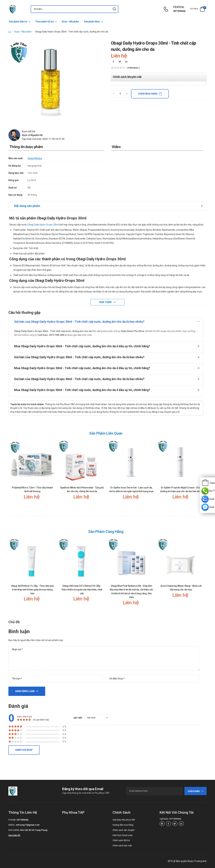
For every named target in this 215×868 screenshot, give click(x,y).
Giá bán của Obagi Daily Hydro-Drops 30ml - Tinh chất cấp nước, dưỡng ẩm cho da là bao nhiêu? (79, 322)
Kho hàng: (14, 830)
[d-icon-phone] (167, 9)
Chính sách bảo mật (122, 846)
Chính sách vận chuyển (123, 830)
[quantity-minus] (113, 94)
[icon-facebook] (113, 62)
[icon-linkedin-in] (126, 62)
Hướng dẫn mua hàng (123, 825)
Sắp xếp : (78, 718)
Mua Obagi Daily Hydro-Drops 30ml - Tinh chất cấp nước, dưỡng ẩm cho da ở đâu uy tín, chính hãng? (82, 346)
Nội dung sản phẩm (27, 206)
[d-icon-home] (10, 32)
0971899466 (179, 11)
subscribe (196, 791)
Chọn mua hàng (148, 94)
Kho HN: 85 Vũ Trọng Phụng (34, 830)
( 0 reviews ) (133, 68)
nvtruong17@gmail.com (28, 825)
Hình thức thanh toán (123, 835)
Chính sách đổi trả (121, 840)
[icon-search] (114, 9)
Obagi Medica (35, 158)
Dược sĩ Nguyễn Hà (32, 135)
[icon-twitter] (120, 62)
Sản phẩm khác (92, 22)
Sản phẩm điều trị (18, 22)
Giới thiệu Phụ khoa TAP (124, 820)
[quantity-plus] (127, 94)
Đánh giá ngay (24, 750)
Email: (12, 825)
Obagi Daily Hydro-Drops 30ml (43, 225)
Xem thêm (106, 302)
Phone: (12, 820)
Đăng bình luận (25, 691)
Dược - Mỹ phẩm (70, 22)
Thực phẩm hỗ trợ (45, 22)
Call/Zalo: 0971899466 (170, 819)
